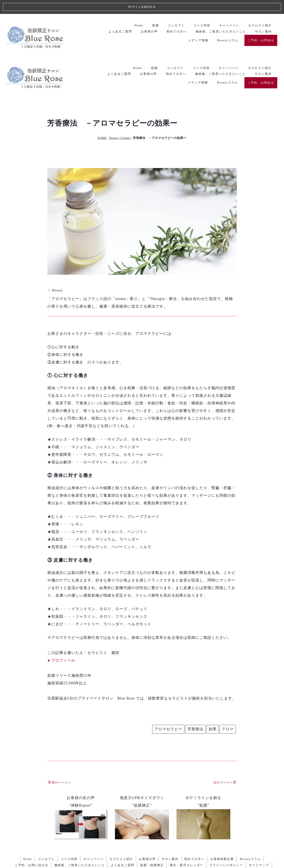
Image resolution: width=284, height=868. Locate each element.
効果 (213, 675)
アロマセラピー (168, 675)
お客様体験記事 (224, 805)
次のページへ (225, 728)
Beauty (58, 236)
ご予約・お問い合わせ (30, 811)
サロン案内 (263, 17)
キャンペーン (229, 11)
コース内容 (201, 11)
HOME (102, 84)
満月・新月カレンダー (187, 811)
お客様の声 (148, 17)
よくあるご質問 (119, 17)
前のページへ (59, 728)
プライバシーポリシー (227, 811)
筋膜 (155, 11)
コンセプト (175, 11)
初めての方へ (176, 17)
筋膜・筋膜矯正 (152, 811)
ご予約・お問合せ (261, 26)
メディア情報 (198, 26)
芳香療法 (195, 675)
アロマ (228, 675)
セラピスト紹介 (260, 11)
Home (137, 11)
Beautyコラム (228, 26)
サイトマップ (260, 811)
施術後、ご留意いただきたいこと (220, 17)
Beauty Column (120, 84)
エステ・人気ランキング (142, 859)
